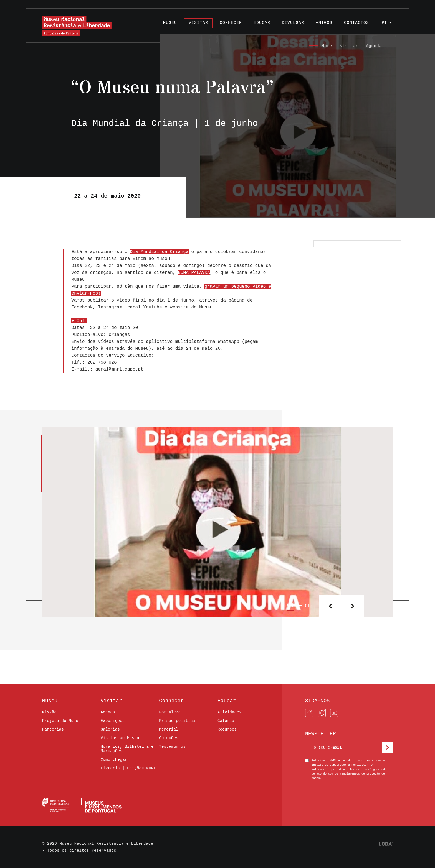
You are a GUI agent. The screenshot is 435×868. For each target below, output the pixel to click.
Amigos (324, 23)
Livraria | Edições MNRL (128, 768)
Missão (49, 712)
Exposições (113, 721)
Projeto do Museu (61, 721)
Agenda (374, 46)
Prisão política (177, 721)
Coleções (169, 738)
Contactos (356, 23)
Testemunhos (172, 747)
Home (327, 46)
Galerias (110, 729)
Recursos (227, 729)
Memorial (169, 729)
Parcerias (53, 729)
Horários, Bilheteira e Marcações (127, 749)
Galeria (226, 721)
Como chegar (114, 760)
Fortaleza (170, 712)
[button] (353, 606)
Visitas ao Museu (120, 738)
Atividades (230, 712)
